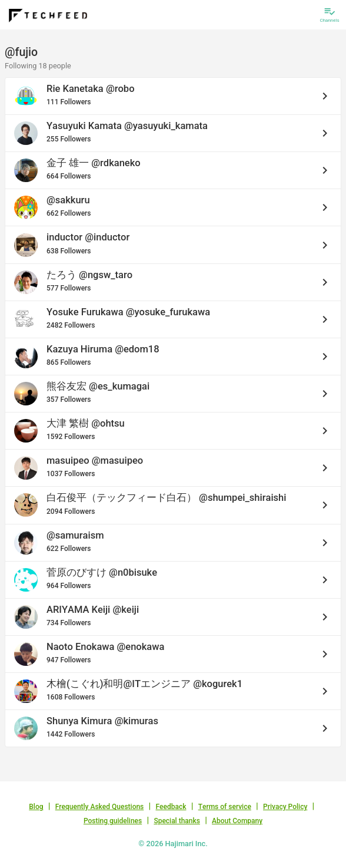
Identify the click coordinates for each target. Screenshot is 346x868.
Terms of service (225, 807)
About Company (237, 821)
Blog (36, 807)
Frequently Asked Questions (100, 807)
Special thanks (177, 821)
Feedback (171, 807)
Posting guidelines (113, 821)
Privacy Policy (285, 807)
